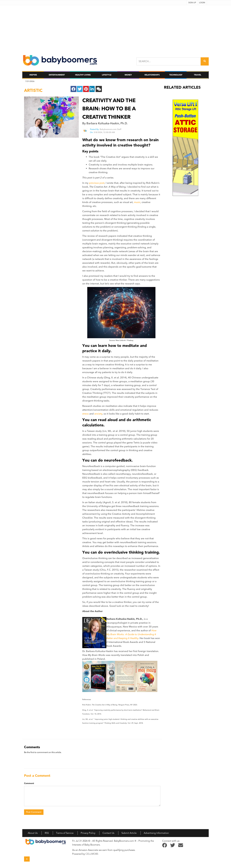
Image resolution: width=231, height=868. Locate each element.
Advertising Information (156, 833)
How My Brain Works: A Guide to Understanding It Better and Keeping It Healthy (131, 634)
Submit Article (129, 833)
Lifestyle (107, 75)
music (137, 202)
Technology (176, 75)
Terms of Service (65, 833)
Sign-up (192, 3)
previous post (97, 183)
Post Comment (34, 812)
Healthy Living (83, 75)
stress (86, 414)
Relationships (152, 75)
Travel (198, 75)
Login (202, 3)
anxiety (98, 414)
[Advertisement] (116, 28)
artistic (33, 90)
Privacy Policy (88, 833)
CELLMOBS (92, 854)
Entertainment (57, 75)
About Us (33, 833)
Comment (29, 783)
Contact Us (108, 833)
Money (128, 75)
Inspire (33, 75)
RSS (47, 833)
